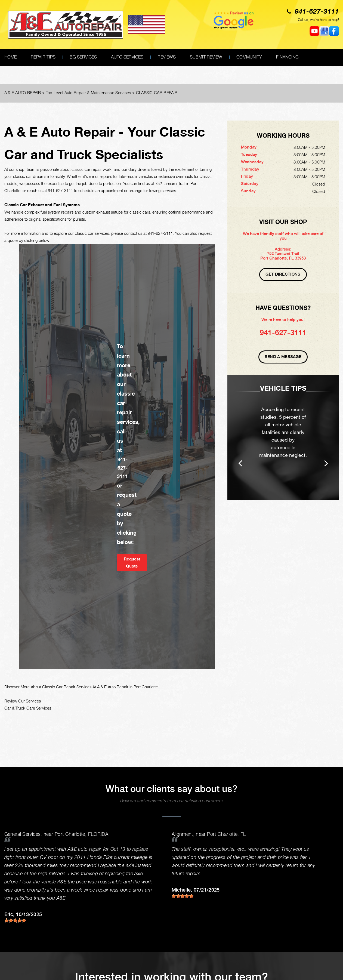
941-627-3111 (317, 12)
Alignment (182, 834)
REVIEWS (167, 57)
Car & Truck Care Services (28, 708)
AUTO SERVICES (127, 57)
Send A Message (283, 357)
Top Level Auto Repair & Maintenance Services (89, 93)
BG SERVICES (83, 57)
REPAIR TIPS (43, 57)
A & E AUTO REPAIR (23, 93)
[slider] (15, 920)
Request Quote (132, 563)
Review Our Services (23, 701)
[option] (283, 438)
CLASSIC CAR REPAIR (157, 93)
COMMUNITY (249, 57)
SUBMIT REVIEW (206, 57)
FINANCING (287, 57)
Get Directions (283, 274)
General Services (23, 834)
